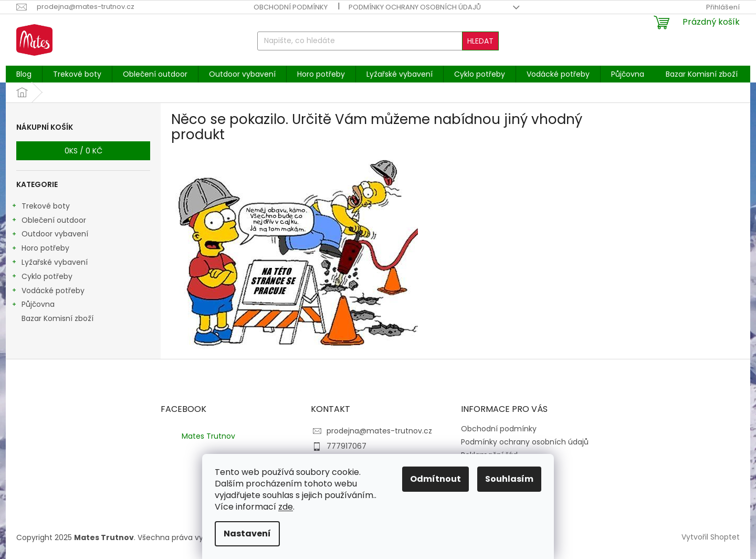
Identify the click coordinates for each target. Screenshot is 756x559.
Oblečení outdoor (49, 221)
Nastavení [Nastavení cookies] (247, 534)
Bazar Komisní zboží (59, 318)
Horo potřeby (40, 249)
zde (286, 507)
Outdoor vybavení (50, 235)
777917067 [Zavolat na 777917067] (346, 446)
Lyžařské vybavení (49, 263)
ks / (83, 151)
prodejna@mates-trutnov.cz (379, 431)
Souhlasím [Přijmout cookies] (509, 479)
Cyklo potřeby (42, 277)
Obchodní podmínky (291, 7)
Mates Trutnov (208, 436)
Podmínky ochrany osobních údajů (415, 7)
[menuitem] (24, 74)
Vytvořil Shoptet (711, 537)
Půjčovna (33, 305)
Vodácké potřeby (48, 292)
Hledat (480, 41)
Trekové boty (40, 207)
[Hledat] (378, 41)
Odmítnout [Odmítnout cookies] (435, 479)
